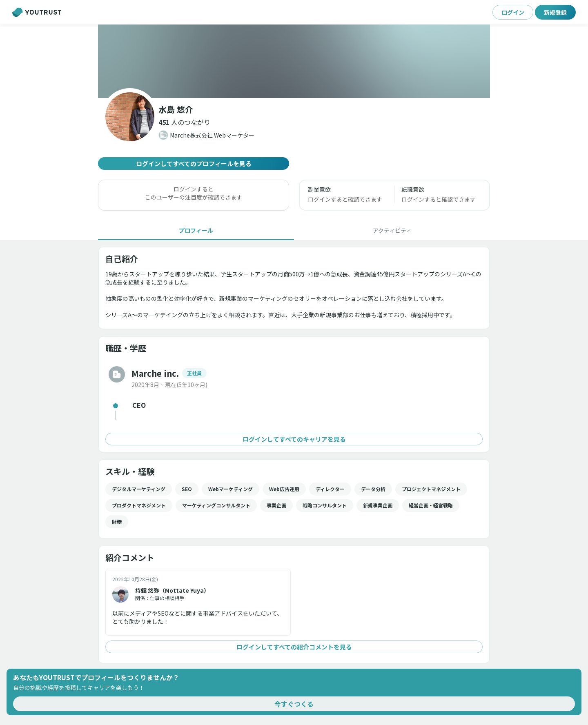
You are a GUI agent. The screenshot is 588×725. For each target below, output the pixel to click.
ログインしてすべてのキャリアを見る (294, 439)
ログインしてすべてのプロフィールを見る (194, 163)
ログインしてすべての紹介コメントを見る (294, 647)
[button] (184, 122)
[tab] (196, 230)
